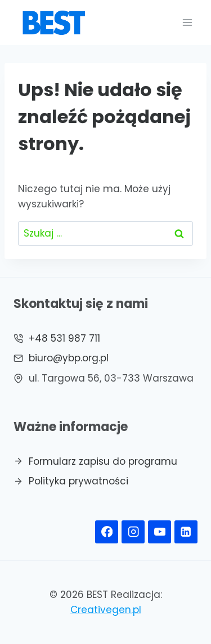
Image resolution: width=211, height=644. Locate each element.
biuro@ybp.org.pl (69, 358)
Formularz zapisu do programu (103, 461)
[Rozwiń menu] (187, 22)
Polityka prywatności (78, 481)
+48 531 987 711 (64, 338)
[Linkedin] (186, 532)
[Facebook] (107, 532)
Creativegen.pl (106, 610)
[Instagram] (133, 532)
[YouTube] (160, 532)
